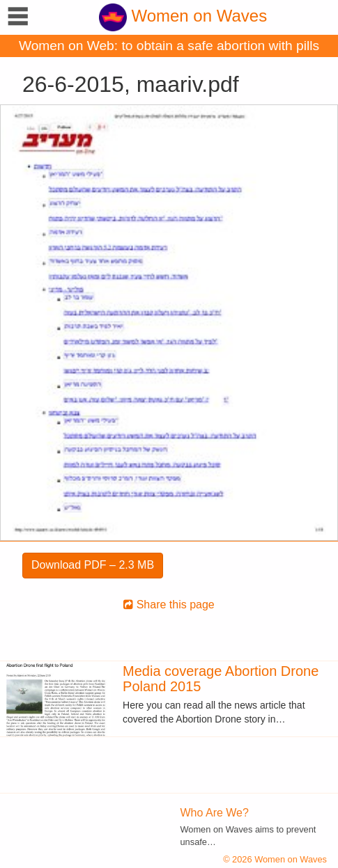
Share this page (169, 605)
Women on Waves (183, 16)
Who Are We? (215, 813)
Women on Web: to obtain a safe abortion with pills (169, 46)
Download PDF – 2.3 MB (93, 565)
